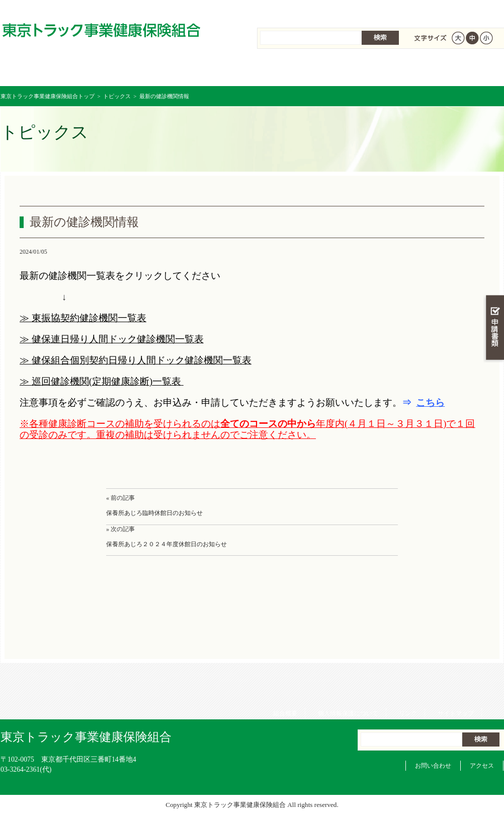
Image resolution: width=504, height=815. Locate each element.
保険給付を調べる (211, 70)
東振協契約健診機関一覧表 (89, 318)
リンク (404, 10)
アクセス (482, 766)
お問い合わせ (433, 766)
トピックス (117, 96)
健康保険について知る (127, 70)
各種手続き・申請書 (378, 70)
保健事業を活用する (294, 70)
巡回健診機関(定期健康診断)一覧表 (106, 381)
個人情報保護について (345, 10)
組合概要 (282, 10)
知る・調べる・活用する (494, 235)
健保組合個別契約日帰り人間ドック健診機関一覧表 (142, 360)
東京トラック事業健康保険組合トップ (48, 96)
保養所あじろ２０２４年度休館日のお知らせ (166, 544)
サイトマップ (452, 10)
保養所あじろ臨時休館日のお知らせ (154, 513)
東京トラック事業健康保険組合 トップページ (43, 70)
